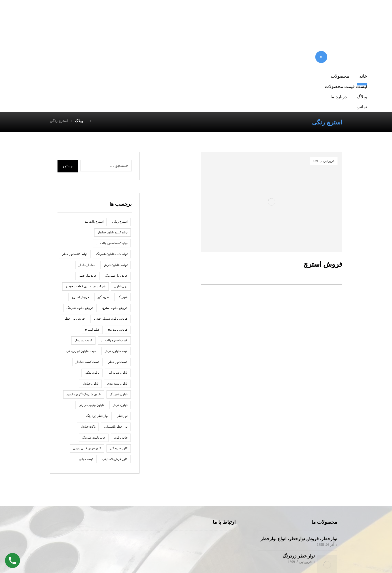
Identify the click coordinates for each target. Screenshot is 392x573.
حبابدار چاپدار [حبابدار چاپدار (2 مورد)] (87, 185)
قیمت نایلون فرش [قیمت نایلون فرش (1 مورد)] (116, 271)
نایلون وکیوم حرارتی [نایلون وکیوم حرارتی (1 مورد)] (91, 325)
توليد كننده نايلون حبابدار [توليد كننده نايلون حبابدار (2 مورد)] (112, 152)
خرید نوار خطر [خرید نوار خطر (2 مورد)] (88, 196)
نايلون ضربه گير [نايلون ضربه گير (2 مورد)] (118, 293)
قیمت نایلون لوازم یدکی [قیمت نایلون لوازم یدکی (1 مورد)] (81, 271)
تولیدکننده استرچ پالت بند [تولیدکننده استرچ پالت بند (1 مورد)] (112, 163)
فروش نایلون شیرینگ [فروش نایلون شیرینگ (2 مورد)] (80, 228)
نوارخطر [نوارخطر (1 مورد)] (122, 336)
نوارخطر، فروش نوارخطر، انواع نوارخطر (299, 459)
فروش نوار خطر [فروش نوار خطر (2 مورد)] (74, 239)
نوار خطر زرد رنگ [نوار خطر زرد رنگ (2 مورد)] (97, 336)
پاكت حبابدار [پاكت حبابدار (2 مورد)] (88, 347)
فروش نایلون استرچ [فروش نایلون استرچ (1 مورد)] (115, 228)
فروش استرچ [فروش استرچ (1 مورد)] (80, 217)
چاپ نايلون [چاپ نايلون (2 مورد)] (121, 357)
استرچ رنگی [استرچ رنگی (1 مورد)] (120, 142)
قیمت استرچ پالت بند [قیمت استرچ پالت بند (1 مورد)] (114, 260)
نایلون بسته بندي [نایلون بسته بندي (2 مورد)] (117, 303)
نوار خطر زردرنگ (296, 476)
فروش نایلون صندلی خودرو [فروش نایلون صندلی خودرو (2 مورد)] (110, 239)
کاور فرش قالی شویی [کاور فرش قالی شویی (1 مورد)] (87, 368)
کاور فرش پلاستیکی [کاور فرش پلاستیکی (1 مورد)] (115, 379)
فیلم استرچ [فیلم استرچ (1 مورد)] (92, 249)
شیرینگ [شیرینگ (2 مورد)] (123, 217)
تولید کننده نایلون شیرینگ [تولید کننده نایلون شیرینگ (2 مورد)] (112, 174)
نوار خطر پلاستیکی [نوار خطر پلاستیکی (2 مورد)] (116, 347)
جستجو (68, 86)
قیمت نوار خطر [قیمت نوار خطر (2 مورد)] (118, 282)
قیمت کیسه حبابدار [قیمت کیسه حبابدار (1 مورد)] (88, 282)
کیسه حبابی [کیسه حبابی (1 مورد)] (86, 379)
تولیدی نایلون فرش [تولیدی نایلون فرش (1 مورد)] (116, 185)
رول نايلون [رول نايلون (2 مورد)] (121, 206)
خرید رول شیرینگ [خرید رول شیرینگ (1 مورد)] (116, 196)
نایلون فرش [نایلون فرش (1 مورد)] (120, 325)
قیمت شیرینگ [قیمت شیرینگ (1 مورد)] (83, 260)
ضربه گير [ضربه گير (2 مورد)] (103, 217)
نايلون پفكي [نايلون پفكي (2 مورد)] (92, 293)
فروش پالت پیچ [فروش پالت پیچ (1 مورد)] (118, 249)
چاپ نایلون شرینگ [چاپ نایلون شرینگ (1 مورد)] (94, 357)
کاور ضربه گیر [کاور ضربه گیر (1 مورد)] (119, 368)
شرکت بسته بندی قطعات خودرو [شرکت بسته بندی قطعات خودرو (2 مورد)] (85, 206)
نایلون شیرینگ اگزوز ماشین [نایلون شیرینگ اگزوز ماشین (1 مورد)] (84, 314)
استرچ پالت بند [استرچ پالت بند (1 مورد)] (94, 142)
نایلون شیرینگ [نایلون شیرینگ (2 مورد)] (119, 314)
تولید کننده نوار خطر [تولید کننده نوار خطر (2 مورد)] (75, 174)
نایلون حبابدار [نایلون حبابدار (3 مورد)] (90, 303)
